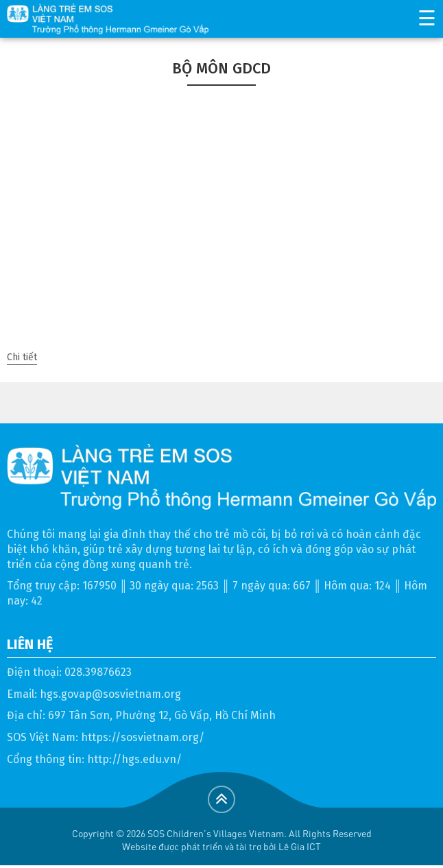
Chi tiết (22, 357)
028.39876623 (98, 672)
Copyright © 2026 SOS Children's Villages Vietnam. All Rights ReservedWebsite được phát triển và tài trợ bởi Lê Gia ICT (222, 840)
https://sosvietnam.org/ (143, 737)
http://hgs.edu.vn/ (134, 759)
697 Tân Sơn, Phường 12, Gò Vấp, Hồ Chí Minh (162, 715)
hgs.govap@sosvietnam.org (110, 694)
